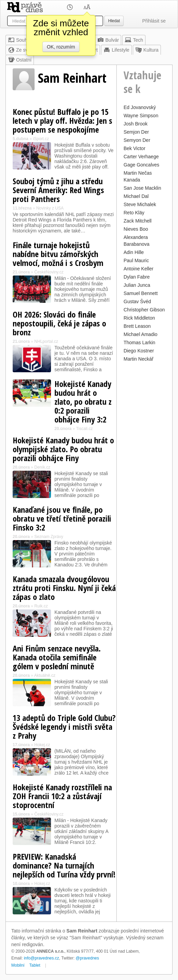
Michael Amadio (141, 334)
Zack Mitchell (138, 221)
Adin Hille (134, 252)
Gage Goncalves (141, 165)
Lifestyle (116, 50)
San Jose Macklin (142, 188)
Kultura (147, 50)
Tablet (35, 965)
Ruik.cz (41, 606)
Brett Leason (137, 326)
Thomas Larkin (139, 343)
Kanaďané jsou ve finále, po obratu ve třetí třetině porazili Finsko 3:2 (62, 518)
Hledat (114, 21)
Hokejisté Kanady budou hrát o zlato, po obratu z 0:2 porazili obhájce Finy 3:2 (83, 401)
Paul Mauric (136, 260)
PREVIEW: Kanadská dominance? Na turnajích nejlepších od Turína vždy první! (64, 865)
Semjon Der (136, 132)
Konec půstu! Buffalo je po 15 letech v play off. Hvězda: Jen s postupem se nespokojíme (62, 120)
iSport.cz (41, 139)
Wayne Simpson (141, 116)
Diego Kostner (139, 351)
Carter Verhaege (141, 157)
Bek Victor (135, 148)
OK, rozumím (61, 47)
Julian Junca (137, 285)
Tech (134, 40)
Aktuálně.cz (45, 675)
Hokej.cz (42, 745)
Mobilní (18, 965)
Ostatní (20, 60)
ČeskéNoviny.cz (49, 272)
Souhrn (20, 40)
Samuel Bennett (141, 293)
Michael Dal (136, 196)
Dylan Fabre (137, 277)
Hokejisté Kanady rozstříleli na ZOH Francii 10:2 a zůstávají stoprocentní (62, 796)
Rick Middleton (139, 318)
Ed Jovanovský (140, 107)
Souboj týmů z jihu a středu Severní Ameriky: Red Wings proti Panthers (58, 190)
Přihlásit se (154, 21)
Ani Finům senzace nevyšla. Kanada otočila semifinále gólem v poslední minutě (57, 657)
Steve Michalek (140, 204)
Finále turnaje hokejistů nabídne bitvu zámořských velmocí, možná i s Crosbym (58, 254)
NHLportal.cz (46, 341)
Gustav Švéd (137, 301)
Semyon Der (137, 140)
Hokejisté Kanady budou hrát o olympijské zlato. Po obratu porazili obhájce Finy (63, 449)
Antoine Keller (138, 269)
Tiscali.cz (84, 429)
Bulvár (108, 40)
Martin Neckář (138, 359)
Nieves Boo (136, 229)
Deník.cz (42, 467)
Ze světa (21, 50)
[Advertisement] (144, 466)
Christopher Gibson (144, 310)
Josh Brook (136, 124)
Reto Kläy (134, 213)
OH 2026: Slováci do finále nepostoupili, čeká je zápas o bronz (59, 323)
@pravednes (87, 958)
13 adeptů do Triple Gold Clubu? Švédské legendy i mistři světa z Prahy (64, 727)
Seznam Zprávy (49, 537)
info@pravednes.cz (42, 958)
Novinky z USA (50, 208)
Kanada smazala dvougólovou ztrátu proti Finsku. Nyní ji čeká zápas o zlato (64, 588)
